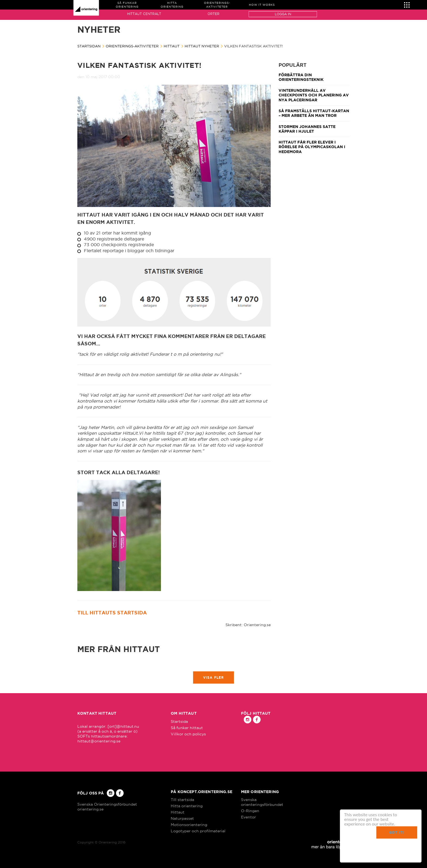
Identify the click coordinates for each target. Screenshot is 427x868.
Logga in (283, 14)
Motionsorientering (189, 825)
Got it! (397, 832)
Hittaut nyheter (202, 46)
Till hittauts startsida (112, 613)
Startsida (179, 721)
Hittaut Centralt (144, 14)
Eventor (248, 817)
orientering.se (90, 809)
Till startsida (182, 800)
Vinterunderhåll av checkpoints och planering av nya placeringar (314, 95)
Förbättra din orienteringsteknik (301, 77)
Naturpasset (182, 818)
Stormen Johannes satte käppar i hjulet (307, 129)
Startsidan (89, 46)
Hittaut (172, 46)
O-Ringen (250, 811)
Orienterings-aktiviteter (132, 46)
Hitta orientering (187, 806)
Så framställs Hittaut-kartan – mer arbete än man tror (314, 113)
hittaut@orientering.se (99, 741)
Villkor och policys (188, 734)
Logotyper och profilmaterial (198, 831)
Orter (213, 14)
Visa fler (214, 677)
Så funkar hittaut (187, 728)
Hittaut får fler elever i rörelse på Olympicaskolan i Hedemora (312, 147)
